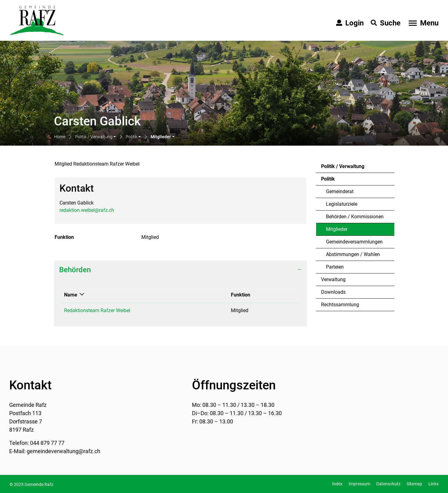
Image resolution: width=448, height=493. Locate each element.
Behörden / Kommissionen (355, 217)
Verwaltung (333, 279)
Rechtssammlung (340, 305)
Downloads (333, 292)
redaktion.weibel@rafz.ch (87, 210)
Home (60, 137)
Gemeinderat (340, 191)
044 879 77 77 (47, 443)
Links (433, 484)
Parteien (335, 267)
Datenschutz (388, 484)
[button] (96, 137)
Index (337, 484)
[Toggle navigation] (423, 23)
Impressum (359, 484)
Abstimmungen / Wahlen (353, 254)
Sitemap (414, 484)
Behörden (75, 270)
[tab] (180, 270)
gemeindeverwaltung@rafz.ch (63, 451)
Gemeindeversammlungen (354, 242)
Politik (328, 179)
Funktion (241, 295)
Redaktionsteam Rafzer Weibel (97, 310)
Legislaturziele (342, 204)
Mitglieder (342, 231)
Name (71, 295)
